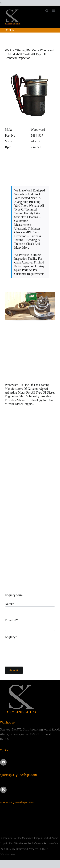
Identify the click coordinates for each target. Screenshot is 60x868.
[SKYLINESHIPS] (22, 684)
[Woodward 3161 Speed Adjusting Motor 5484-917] (30, 71)
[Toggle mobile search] (47, 11)
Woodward (12, 385)
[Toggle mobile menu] (54, 11)
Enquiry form (14, 595)
